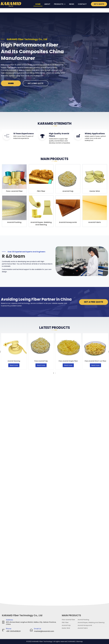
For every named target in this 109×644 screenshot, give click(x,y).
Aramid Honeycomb (68, 222)
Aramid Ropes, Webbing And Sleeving (41, 223)
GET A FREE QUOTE (36, 83)
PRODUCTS (60, 4)
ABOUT (47, 4)
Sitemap (80, 641)
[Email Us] (31, 630)
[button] (58, 261)
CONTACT (82, 4)
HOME (38, 4)
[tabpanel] (14, 351)
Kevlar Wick (95, 191)
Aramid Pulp (68, 191)
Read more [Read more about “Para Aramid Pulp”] (41, 365)
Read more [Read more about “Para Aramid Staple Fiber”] (68, 365)
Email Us (38, 629)
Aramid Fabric (95, 222)
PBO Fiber (41, 191)
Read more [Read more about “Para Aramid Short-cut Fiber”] (95, 365)
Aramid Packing (14, 222)
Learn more (11, 83)
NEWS (72, 4)
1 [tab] (54, 373)
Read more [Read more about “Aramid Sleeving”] (14, 365)
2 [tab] (55, 373)
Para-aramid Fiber (14, 191)
